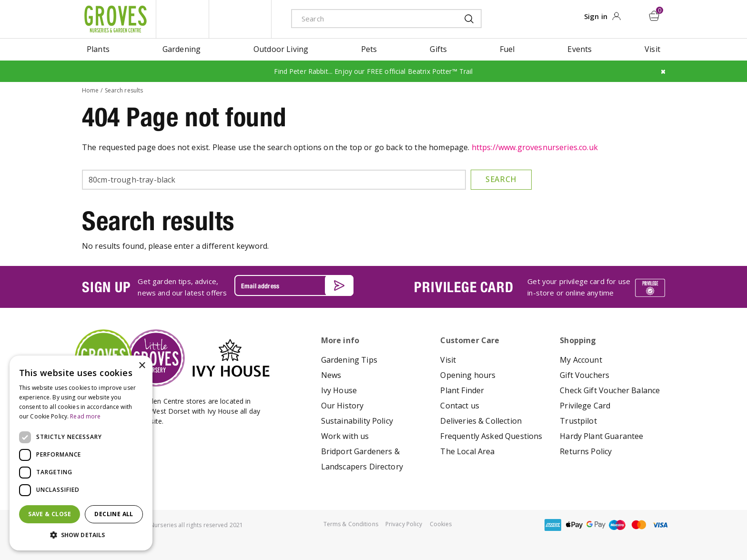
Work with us (345, 436)
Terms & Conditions (351, 524)
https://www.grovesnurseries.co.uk (535, 147)
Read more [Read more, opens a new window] (85, 416)
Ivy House (339, 390)
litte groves (182, 19)
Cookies (441, 524)
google (596, 525)
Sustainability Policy (357, 421)
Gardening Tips (349, 360)
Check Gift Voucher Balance (610, 390)
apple (575, 525)
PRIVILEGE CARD (464, 287)
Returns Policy (586, 451)
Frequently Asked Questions (491, 436)
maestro (617, 525)
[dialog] (81, 453)
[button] (81, 535)
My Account (581, 360)
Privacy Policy (404, 524)
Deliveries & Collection (481, 421)
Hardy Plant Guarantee (601, 436)
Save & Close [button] (50, 514)
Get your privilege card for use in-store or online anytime (579, 287)
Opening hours (468, 375)
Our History (343, 406)
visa (660, 525)
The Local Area (467, 451)
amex (553, 525)
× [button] (142, 366)
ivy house (240, 19)
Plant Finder (462, 390)
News (331, 375)
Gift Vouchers (585, 375)
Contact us (460, 406)
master (639, 525)
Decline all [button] (114, 514)
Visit (448, 360)
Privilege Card (585, 406)
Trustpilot (578, 421)
